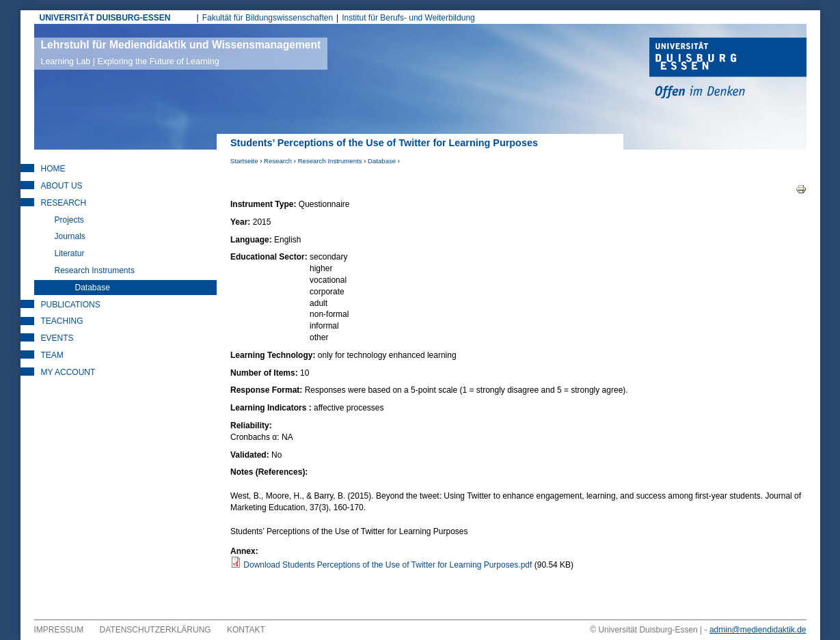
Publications (71, 305)
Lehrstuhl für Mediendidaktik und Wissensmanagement (181, 53)
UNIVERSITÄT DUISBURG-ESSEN (105, 18)
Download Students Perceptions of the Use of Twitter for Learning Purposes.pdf (388, 565)
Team (52, 355)
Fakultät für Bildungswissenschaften (268, 18)
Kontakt (246, 630)
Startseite (244, 161)
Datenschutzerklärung (155, 630)
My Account (68, 372)
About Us (62, 186)
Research (278, 161)
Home (53, 169)
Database (382, 161)
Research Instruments (330, 161)
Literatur (70, 253)
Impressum (59, 630)
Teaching (62, 321)
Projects (69, 220)
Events (57, 338)
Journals (70, 236)
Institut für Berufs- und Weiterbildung (408, 18)
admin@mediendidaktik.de (758, 630)
